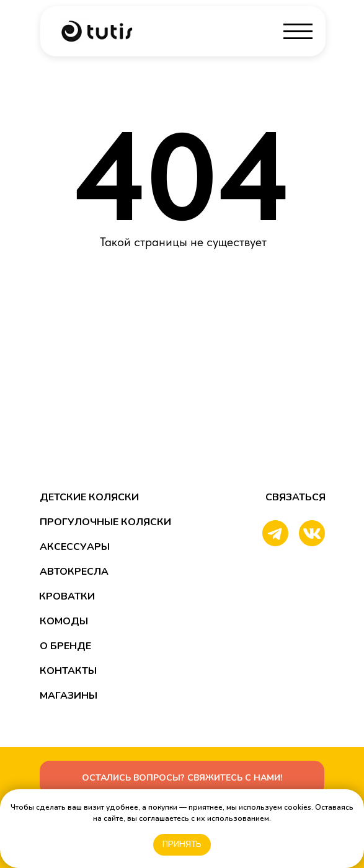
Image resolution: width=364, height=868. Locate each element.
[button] (182, 778)
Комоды (64, 621)
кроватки (67, 596)
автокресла (74, 572)
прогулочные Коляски (105, 522)
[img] (97, 31)
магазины (69, 696)
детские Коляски (89, 497)
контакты (68, 671)
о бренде (65, 646)
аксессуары (75, 547)
